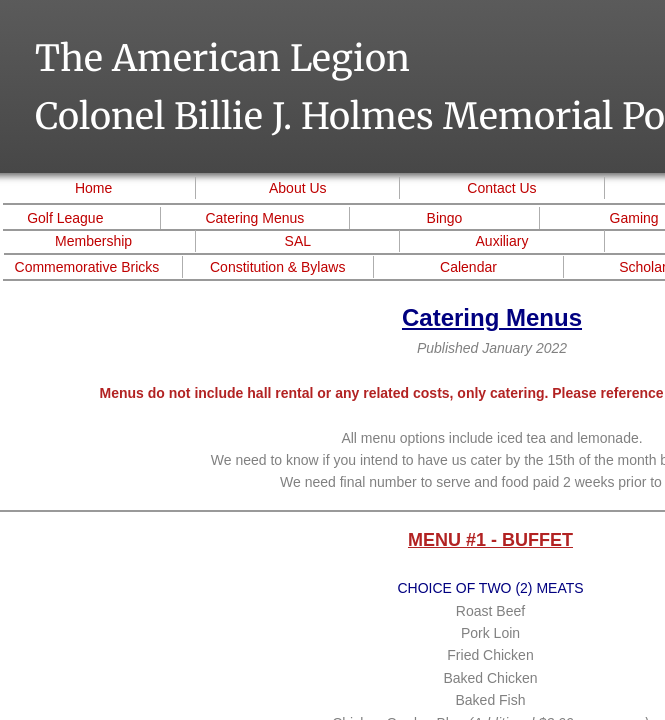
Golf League (65, 218)
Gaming (634, 218)
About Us (298, 188)
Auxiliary (502, 241)
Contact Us (501, 188)
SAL (298, 241)
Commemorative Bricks (87, 267)
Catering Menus (254, 218)
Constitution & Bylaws (277, 267)
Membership (93, 241)
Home (93, 188)
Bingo (445, 218)
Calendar (468, 267)
